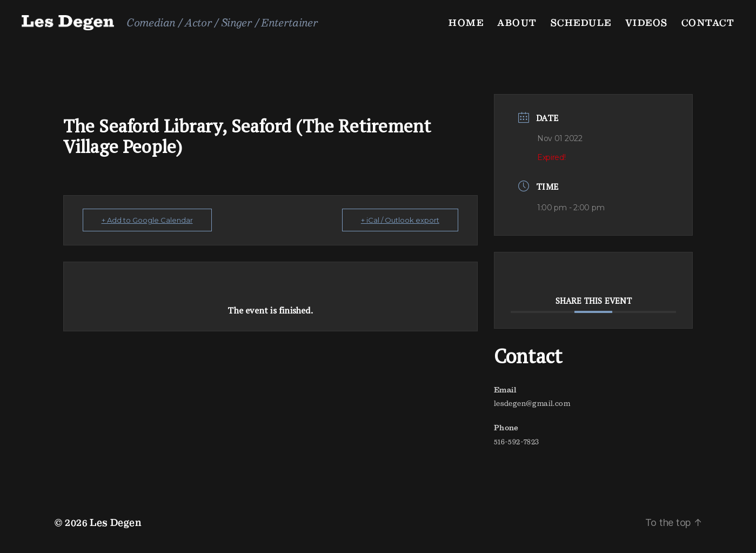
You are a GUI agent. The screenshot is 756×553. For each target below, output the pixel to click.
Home (466, 22)
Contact (708, 22)
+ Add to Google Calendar (147, 220)
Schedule (581, 22)
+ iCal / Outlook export (400, 220)
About (517, 22)
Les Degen (116, 522)
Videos (647, 22)
